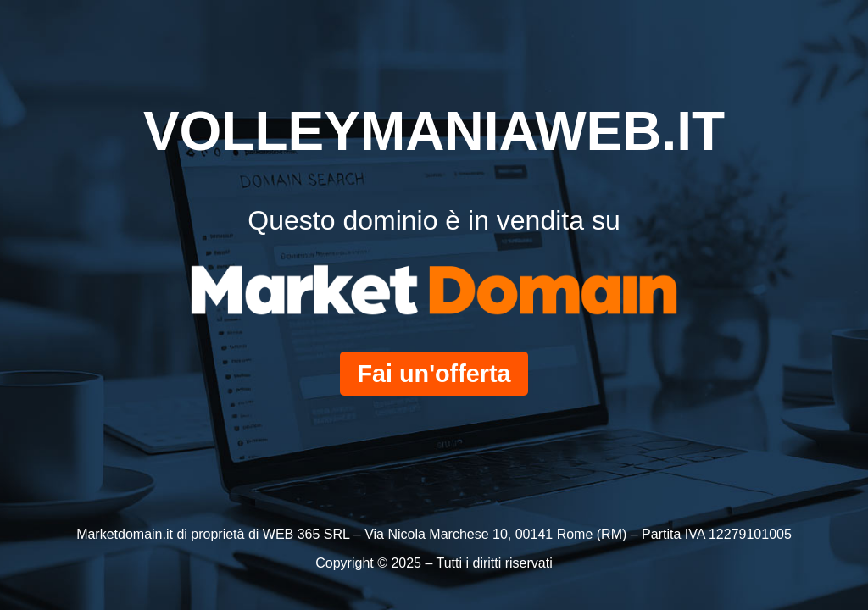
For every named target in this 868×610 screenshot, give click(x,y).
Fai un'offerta (434, 374)
